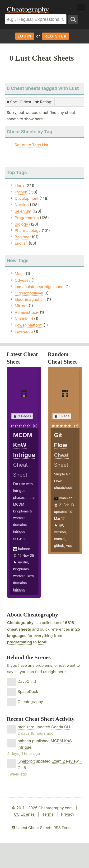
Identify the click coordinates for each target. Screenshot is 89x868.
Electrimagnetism (30, 299)
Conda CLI (61, 727)
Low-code (24, 331)
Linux (20, 186)
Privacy (68, 814)
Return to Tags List (31, 145)
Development (27, 198)
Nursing (22, 205)
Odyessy (23, 280)
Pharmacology (28, 231)
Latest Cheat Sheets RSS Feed (41, 828)
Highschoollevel (29, 293)
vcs (69, 546)
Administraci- (27, 312)
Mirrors (21, 306)
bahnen (24, 549)
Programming (27, 218)
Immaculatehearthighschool (40, 287)
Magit (20, 274)
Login (25, 36)
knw (30, 576)
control (60, 539)
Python (21, 192)
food (42, 642)
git (61, 525)
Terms (48, 814)
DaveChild (27, 681)
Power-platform (29, 325)
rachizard (26, 727)
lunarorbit (26, 761)
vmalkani (66, 498)
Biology (21, 224)
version (60, 532)
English (21, 243)
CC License (24, 814)
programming (20, 642)
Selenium (23, 211)
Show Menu (81, 8)
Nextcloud (24, 319)
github (59, 546)
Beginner (23, 237)
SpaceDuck (28, 692)
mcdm (23, 562)
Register (56, 36)
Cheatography (20, 623)
